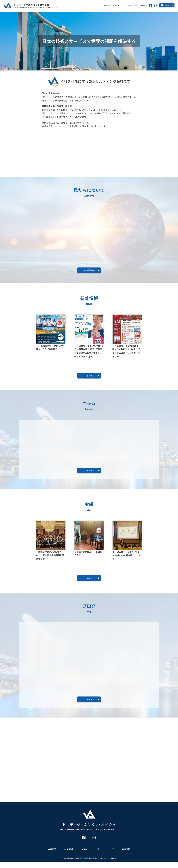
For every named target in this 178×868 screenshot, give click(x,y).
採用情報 (144, 5)
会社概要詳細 (89, 270)
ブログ (136, 5)
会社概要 (107, 5)
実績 (130, 5)
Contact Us (167, 5)
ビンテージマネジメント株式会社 (89, 832)
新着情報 (116, 5)
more (89, 376)
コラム (124, 5)
